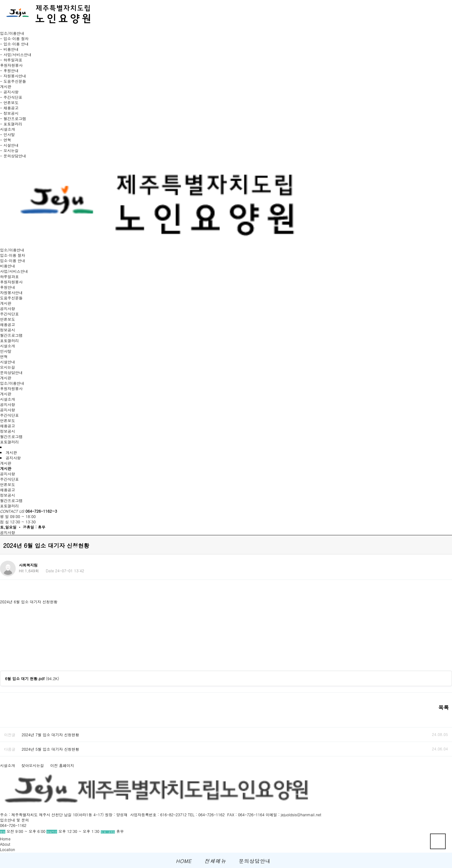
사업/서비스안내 (14, 271)
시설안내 (8, 362)
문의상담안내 (11, 372)
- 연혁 (5, 140)
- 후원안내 (9, 70)
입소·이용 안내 (13, 260)
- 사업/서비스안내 (16, 54)
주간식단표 (9, 314)
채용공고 (8, 324)
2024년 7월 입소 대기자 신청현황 (50, 735)
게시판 (6, 303)
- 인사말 (7, 134)
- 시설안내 (9, 145)
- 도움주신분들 (13, 81)
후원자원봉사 (11, 282)
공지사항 (8, 308)
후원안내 (8, 287)
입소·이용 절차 (13, 255)
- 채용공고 (9, 108)
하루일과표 (9, 276)
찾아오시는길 (33, 765)
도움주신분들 (11, 298)
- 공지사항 (9, 92)
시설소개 (8, 346)
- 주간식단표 (11, 97)
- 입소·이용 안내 (14, 44)
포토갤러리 (9, 340)
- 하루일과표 (11, 60)
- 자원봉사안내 (13, 76)
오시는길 (8, 367)
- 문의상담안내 (13, 156)
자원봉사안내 (11, 292)
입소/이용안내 (12, 250)
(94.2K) (32, 678)
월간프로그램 (11, 335)
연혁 (4, 356)
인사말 (6, 351)
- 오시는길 (9, 150)
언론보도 (8, 319)
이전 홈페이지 (62, 765)
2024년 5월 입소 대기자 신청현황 (50, 749)
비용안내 (8, 266)
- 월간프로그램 (13, 118)
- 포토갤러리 (11, 124)
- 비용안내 (9, 49)
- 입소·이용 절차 (14, 38)
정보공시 (8, 330)
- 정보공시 (9, 113)
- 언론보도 (9, 102)
